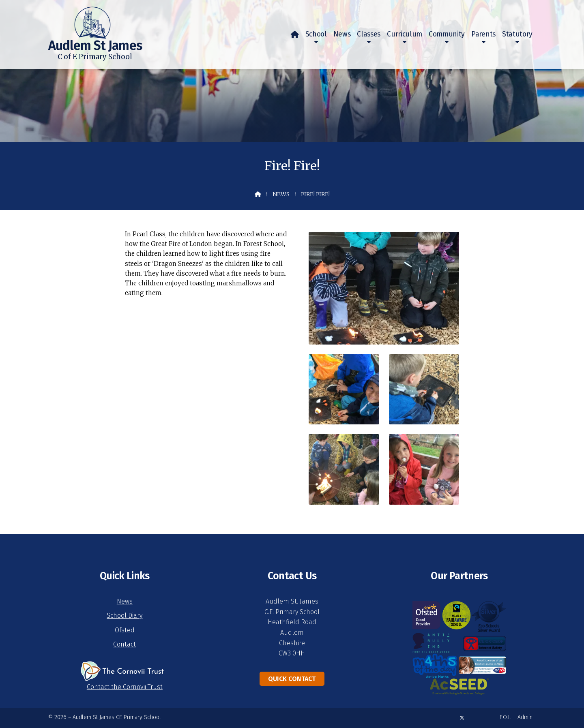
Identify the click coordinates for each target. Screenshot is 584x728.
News (281, 194)
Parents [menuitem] (483, 34)
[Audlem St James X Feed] (462, 718)
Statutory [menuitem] (517, 34)
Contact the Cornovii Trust (125, 687)
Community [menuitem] (447, 34)
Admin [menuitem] (525, 717)
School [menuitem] (316, 34)
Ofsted (125, 630)
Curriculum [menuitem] (405, 34)
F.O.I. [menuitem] (505, 717)
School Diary (125, 616)
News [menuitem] (342, 34)
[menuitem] (295, 34)
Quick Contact (292, 679)
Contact (125, 644)
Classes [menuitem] (369, 34)
